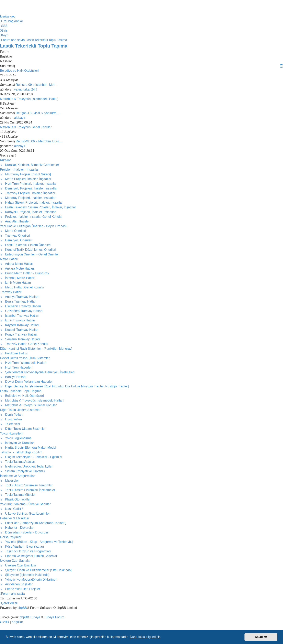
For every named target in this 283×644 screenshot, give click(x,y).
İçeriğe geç (8, 16)
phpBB (22, 608)
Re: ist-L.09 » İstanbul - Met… (37, 85)
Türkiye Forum (54, 617)
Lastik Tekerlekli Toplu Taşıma (34, 46)
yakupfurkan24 (24, 89)
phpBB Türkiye (30, 617)
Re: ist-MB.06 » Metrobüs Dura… (39, 141)
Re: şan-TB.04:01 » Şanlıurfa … (38, 113)
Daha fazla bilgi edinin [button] (145, 637)
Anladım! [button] (261, 637)
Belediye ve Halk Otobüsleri (19, 71)
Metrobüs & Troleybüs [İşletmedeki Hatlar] (29, 99)
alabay (19, 118)
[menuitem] (4, 26)
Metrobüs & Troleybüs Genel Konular (26, 127)
